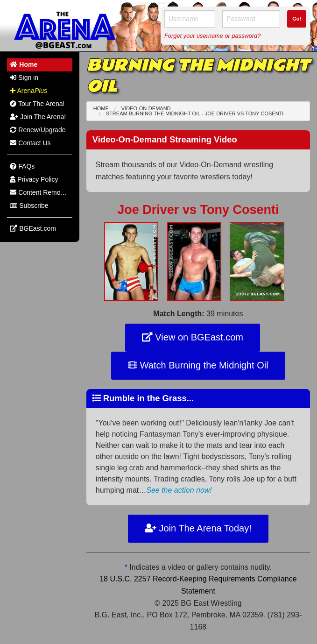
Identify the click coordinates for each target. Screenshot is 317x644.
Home (101, 108)
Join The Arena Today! (198, 528)
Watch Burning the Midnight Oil (198, 365)
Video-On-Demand (146, 108)
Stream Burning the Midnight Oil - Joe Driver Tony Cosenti (195, 113)
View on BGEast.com (193, 337)
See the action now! (179, 490)
